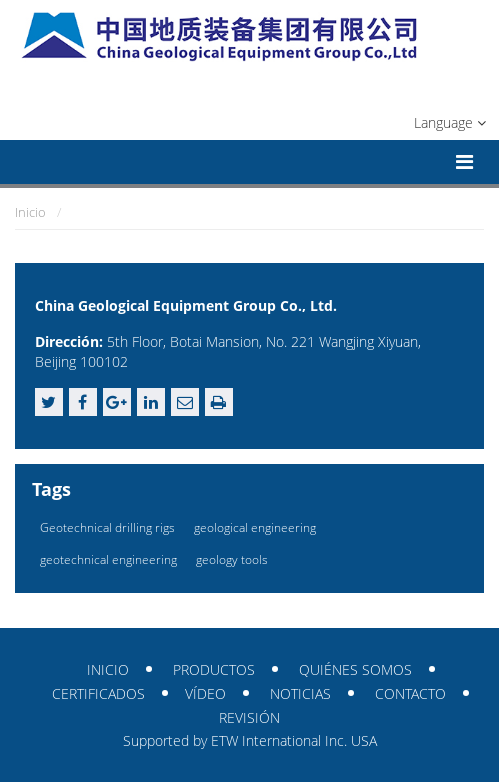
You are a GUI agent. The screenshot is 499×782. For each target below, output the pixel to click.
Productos (214, 669)
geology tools (232, 559)
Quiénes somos (355, 669)
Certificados (98, 693)
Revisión (249, 717)
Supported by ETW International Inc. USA (250, 740)
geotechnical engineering (108, 559)
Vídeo (205, 693)
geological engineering (255, 527)
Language (450, 122)
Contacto (410, 693)
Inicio (30, 212)
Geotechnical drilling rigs (107, 527)
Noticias (300, 693)
